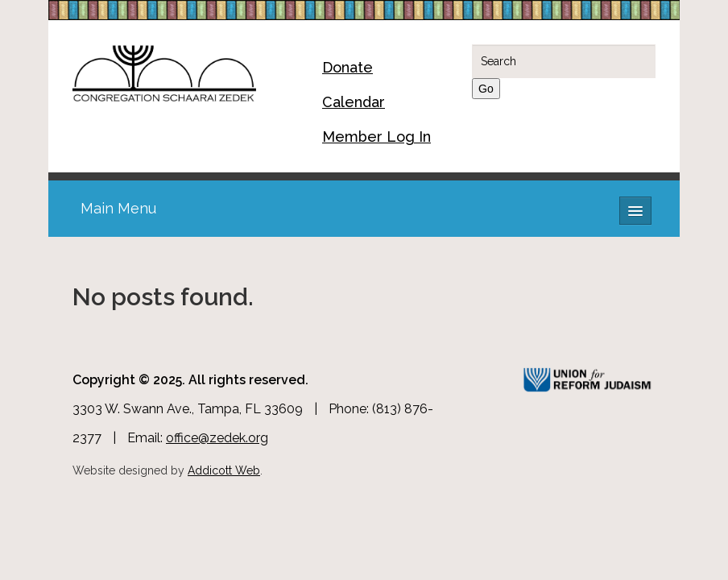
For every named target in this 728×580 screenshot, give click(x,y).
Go (486, 89)
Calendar (354, 102)
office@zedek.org (217, 438)
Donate (347, 67)
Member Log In (376, 137)
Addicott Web (224, 470)
